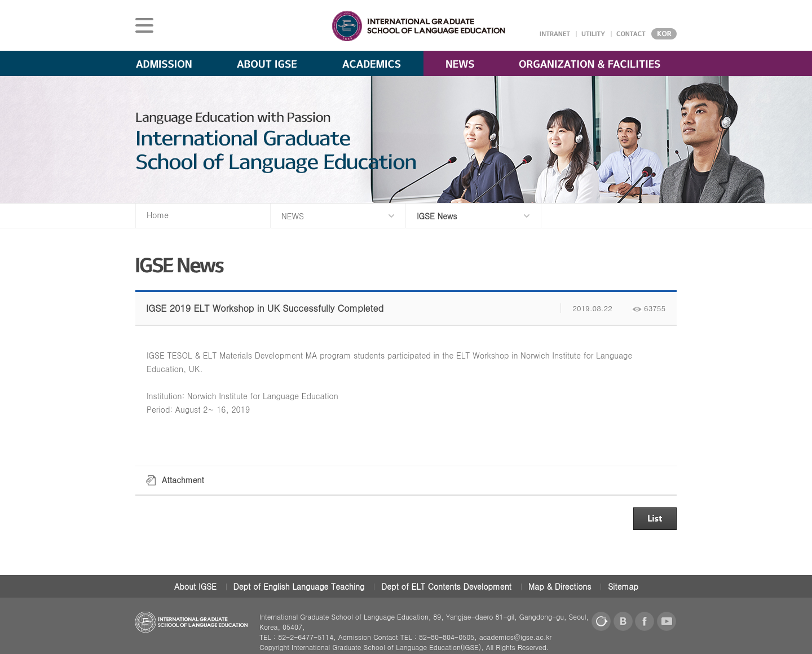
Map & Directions (560, 586)
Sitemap (623, 586)
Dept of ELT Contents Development (446, 586)
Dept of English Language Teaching (299, 586)
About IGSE (195, 586)
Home (158, 215)
